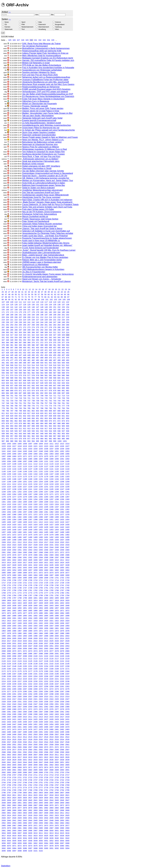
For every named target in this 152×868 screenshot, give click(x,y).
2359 (30, 707)
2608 (41, 755)
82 (52, 297)
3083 (9, 848)
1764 (46, 590)
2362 (46, 707)
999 (55, 441)
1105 (67, 461)
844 (7, 418)
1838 (25, 606)
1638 (67, 565)
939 (3, 434)
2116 (51, 659)
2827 (30, 798)
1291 (20, 499)
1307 (35, 502)
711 (55, 396)
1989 (67, 633)
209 (29, 317)
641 (29, 386)
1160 (14, 474)
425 (63, 350)
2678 (67, 767)
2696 (25, 772)
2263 (4, 689)
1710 (35, 580)
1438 (41, 527)
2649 (51, 762)
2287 (62, 691)
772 (42, 406)
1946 (46, 626)
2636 (51, 760)
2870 (51, 805)
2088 (41, 654)
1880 (41, 613)
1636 (57, 565)
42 (58, 292)
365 (12, 343)
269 (12, 327)
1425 (41, 525)
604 (7, 380)
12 (30, 289)
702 (16, 396)
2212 (9, 679)
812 (7, 413)
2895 (46, 810)
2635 (46, 760)
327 (18, 40)
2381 (9, 712)
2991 (4, 831)
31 (22, 292)
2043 (9, 646)
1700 (51, 578)
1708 (25, 580)
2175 (20, 671)
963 (37, 436)
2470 (67, 727)
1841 (41, 606)
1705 (9, 580)
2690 (62, 770)
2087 (35, 654)
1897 (62, 616)
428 (7, 353)
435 (37, 353)
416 (25, 350)
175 (20, 312)
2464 (35, 727)
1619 (35, 563)
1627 (9, 565)
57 (39, 294)
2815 (35, 795)
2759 (14, 785)
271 (20, 327)
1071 (25, 456)
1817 (51, 600)
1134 (14, 469)
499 (37, 363)
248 (59, 322)
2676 (57, 767)
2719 (9, 777)
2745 (9, 783)
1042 (9, 451)
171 (3, 312)
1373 (41, 514)
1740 (57, 585)
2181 (51, 671)
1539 (25, 547)
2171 (67, 669)
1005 (20, 444)
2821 (67, 795)
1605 (30, 560)
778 (68, 406)
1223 (4, 487)
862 (16, 421)
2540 (25, 742)
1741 (62, 585)
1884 (62, 613)
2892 (30, 810)
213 (46, 317)
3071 (14, 846)
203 (3, 317)
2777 (41, 788)
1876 (20, 613)
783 (20, 408)
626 (33, 383)
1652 (4, 570)
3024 (41, 836)
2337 (51, 702)
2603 (14, 755)
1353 (4, 512)
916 (42, 428)
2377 (57, 709)
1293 (30, 499)
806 (50, 411)
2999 (46, 831)
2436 (25, 722)
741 (46, 401)
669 (12, 391)
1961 (57, 628)
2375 (46, 709)
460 (7, 358)
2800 (25, 793)
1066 (67, 454)
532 (42, 368)
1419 (9, 525)
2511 (9, 737)
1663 (62, 570)
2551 (14, 745)
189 (12, 315)
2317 (14, 699)
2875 (9, 808)
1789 (41, 595)
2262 (67, 686)
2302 (4, 697)
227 (37, 320)
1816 (46, 600)
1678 (4, 575)
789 (46, 408)
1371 (30, 514)
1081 (9, 459)
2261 (62, 686)
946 (33, 434)
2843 (46, 800)
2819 (57, 795)
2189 (25, 674)
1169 (62, 474)
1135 (20, 469)
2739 (46, 780)
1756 (4, 590)
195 (37, 315)
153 (63, 307)
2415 (51, 717)
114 (33, 302)
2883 (51, 808)
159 (20, 310)
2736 (30, 780)
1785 (20, 595)
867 (37, 421)
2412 (35, 717)
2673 (41, 767)
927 (20, 431)
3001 (57, 831)
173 (12, 312)
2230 (35, 681)
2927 (9, 818)
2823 (9, 798)
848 (25, 418)
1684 (35, 575)
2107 (4, 659)
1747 (25, 588)
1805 (57, 598)
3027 (57, 836)
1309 (46, 502)
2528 (30, 740)
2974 (51, 826)
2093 (67, 654)
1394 (14, 520)
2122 (14, 661)
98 (35, 300)
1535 (4, 547)
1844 (57, 606)
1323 (51, 504)
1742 (67, 585)
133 (46, 305)
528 (25, 368)
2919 (35, 815)
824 (59, 413)
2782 (67, 788)
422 (50, 350)
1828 (41, 603)
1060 (35, 454)
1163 (30, 474)
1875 (14, 613)
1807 (67, 598)
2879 (30, 808)
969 (63, 436)
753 (29, 403)
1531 (51, 545)
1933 (46, 623)
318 (16, 335)
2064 (51, 649)
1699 (46, 578)
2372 (30, 709)
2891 (25, 810)
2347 (35, 704)
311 (55, 332)
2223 (67, 679)
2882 (46, 808)
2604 (20, 755)
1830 (51, 603)
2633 (35, 760)
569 (63, 373)
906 (68, 426)
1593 (35, 557)
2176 (25, 671)
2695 (20, 772)
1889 (20, 616)
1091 (62, 459)
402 (33, 348)
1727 (57, 583)
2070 (14, 651)
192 (25, 315)
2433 (9, 722)
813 (12, 413)
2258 (46, 686)
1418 (4, 525)
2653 (4, 765)
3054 (62, 841)
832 (25, 416)
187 (3, 315)
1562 (9, 552)
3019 (14, 836)
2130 (57, 661)
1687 (51, 575)
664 (59, 388)
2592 (25, 752)
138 (68, 305)
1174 (20, 477)
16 (43, 289)
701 (12, 396)
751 (20, 403)
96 (29, 300)
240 (25, 322)
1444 (4, 530)
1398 (35, 520)
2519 (51, 737)
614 (50, 380)
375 (55, 343)
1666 (9, 573)
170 (68, 310)
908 (7, 428)
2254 (25, 686)
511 (20, 365)
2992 (9, 831)
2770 (4, 788)
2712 (41, 775)
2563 (9, 747)
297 (63, 330)
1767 (62, 590)
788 (42, 408)
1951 (4, 628)
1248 (67, 489)
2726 (46, 777)
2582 (41, 750)
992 (25, 441)
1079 (67, 456)
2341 (4, 704)
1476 (35, 535)
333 (44, 40)
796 (7, 411)
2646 (35, 762)
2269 (35, 689)
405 (46, 348)
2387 (41, 712)
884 (42, 423)
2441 (51, 722)
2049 (41, 646)
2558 (51, 745)
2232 (46, 681)
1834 (4, 606)
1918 (35, 621)
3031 (9, 838)
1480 (57, 535)
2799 (20, 793)
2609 (46, 755)
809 (63, 411)
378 (68, 343)
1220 (57, 484)
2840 (30, 800)
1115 (51, 464)
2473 (14, 729)
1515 (35, 542)
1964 (4, 631)
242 (33, 322)
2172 (4, 671)
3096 (9, 851)
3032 (14, 838)
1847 (4, 608)
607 (20, 380)
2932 (35, 818)
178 (33, 312)
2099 (30, 656)
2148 (14, 666)
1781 (67, 593)
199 (55, 315)
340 (42, 337)
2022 (35, 641)
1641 (14, 568)
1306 (30, 502)
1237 (9, 489)
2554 (30, 745)
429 (12, 353)
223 (20, 320)
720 (25, 398)
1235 (67, 487)
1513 (25, 542)
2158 (67, 666)
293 (46, 330)
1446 (14, 530)
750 (16, 403)
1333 (35, 507)
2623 (51, 757)
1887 (9, 616)
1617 (25, 563)
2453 (46, 724)
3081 (67, 846)
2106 (67, 656)
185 (63, 312)
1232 (51, 487)
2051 (51, 646)
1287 (67, 497)
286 (16, 330)
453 (46, 355)
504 (59, 363)
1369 (20, 514)
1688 (57, 575)
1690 (67, 575)
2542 (35, 742)
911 (20, 428)
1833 (67, 603)
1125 (35, 466)
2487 (20, 732)
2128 (46, 661)
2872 (62, 805)
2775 (30, 788)
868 (42, 421)
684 (7, 393)
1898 (67, 616)
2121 (9, 661)
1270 (46, 494)
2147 (9, 666)
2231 (41, 681)
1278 (20, 497)
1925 (4, 623)
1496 (4, 540)
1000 (59, 441)
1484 (9, 537)
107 (3, 302)
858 (68, 418)
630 (50, 383)
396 (7, 348)
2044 (14, 646)
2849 (9, 803)
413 (12, 350)
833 (29, 416)
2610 (51, 755)
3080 (62, 846)
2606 (30, 755)
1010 (46, 444)
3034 (25, 838)
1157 (67, 471)
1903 (25, 618)
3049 (35, 841)
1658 (35, 570)
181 (46, 312)
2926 (4, 818)
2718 (4, 777)
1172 (9, 477)
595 (37, 378)
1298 (57, 499)
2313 (62, 697)
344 (59, 337)
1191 (41, 479)
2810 (9, 795)
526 (16, 368)
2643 (20, 762)
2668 (14, 767)
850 (33, 418)
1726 (51, 583)
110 (16, 302)
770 (33, 406)
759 (55, 403)
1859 (67, 608)
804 (42, 411)
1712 (46, 580)
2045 (20, 646)
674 (33, 391)
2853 (30, 803)
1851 (25, 608)
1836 (14, 606)
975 (20, 439)
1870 (57, 611)
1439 (46, 527)
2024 (46, 641)
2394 (9, 714)
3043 (4, 841)
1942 (25, 626)
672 (25, 391)
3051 (46, 841)
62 (55, 294)
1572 (62, 552)
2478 (41, 729)
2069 (9, 651)
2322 (41, 699)
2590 (14, 752)
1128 (51, 466)
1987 (57, 633)
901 (46, 426)
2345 (25, 704)
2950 (62, 820)
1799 (25, 598)
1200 (20, 482)
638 (16, 386)
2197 (67, 674)
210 (33, 317)
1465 (46, 532)
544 (25, 370)
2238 (9, 684)
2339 (62, 702)
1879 (35, 613)
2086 (30, 654)
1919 (41, 621)
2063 (46, 649)
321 (29, 335)
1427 (51, 525)
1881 (46, 613)
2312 (57, 697)
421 (46, 350)
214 (50, 317)
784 (25, 408)
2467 (51, 727)
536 (59, 368)
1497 (9, 540)
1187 (20, 479)
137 (63, 305)
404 (42, 348)
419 (37, 350)
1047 (35, 451)
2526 (20, 740)
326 (14, 40)
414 (16, 350)
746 (68, 401)
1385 (35, 517)
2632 (30, 760)
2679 (4, 770)
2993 (14, 831)
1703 (67, 578)
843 (3, 418)
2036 (41, 643)
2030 (9, 643)
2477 (35, 729)
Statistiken (6, 866)
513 (29, 365)
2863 (14, 805)
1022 (41, 446)
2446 (9, 724)
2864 (20, 805)
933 (46, 431)
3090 (46, 848)
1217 (41, 484)
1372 (35, 514)
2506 (51, 734)
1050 (51, 451)
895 (20, 426)
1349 (51, 509)
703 (20, 396)
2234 (57, 681)
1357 (25, 512)
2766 (51, 785)
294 (50, 330)
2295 (35, 694)
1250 (9, 492)
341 (46, 337)
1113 (41, 464)
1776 (41, 593)
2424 (30, 719)
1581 (41, 555)
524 (7, 368)
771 (37, 406)
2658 (30, 765)
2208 (57, 676)
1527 (30, 545)
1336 (51, 507)
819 (37, 413)
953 (63, 434)
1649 (57, 568)
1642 (20, 568)
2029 (4, 643)
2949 (57, 820)
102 (51, 300)
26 (6, 292)
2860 (67, 803)
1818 (57, 600)
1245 (51, 489)
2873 (67, 805)
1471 (9, 535)
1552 (25, 550)
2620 (35, 757)
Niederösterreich (27, 27)
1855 (46, 608)
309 (46, 332)
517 (46, 365)
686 (16, 393)
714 (68, 396)
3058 (14, 843)
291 (37, 330)
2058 (20, 649)
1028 (4, 449)
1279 (25, 497)
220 (7, 320)
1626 (4, 565)
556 (7, 373)
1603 (20, 560)
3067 (62, 843)
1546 (62, 547)
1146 (9, 471)
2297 (46, 694)
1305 (25, 502)
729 (63, 398)
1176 (30, 477)
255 (20, 325)
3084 (14, 848)
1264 (14, 494)
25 (3, 292)
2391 (62, 712)
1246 (57, 489)
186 (68, 312)
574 (16, 375)
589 (12, 378)
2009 (35, 638)
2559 (57, 745)
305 (29, 332)
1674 (51, 573)
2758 (9, 785)
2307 (30, 697)
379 (3, 345)
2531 (46, 740)
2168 (51, 669)
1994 (25, 636)
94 (22, 300)
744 (59, 401)
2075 (41, 651)
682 (68, 391)
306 (33, 332)
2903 (20, 813)
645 (46, 386)
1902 (20, 618)
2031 (14, 643)
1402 (57, 520)
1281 (35, 497)
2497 (4, 734)
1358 (30, 512)
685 (12, 393)
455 (55, 355)
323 (37, 335)
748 (7, 403)
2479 (46, 729)
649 (63, 386)
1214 (25, 484)
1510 (9, 542)
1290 (14, 499)
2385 (30, 712)
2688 (51, 770)
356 (42, 340)
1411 (35, 522)
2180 (46, 671)
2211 (4, 679)
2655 (14, 765)
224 (25, 320)
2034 (30, 643)
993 (29, 441)
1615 (14, 563)
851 (37, 418)
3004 (4, 833)
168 (59, 310)
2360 (35, 707)
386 (33, 345)
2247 (57, 684)
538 (68, 368)
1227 (25, 487)
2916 (20, 815)
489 (63, 360)
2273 (57, 689)
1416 (62, 522)
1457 (4, 532)
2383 (20, 712)
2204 (35, 676)
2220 (51, 679)
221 (12, 320)
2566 (25, 747)
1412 (41, 522)
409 (63, 348)
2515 (30, 737)
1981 (25, 633)
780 (7, 408)
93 (19, 300)
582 (50, 375)
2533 (57, 740)
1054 (4, 454)
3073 (25, 846)
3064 (46, 843)
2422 (20, 719)
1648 (51, 568)
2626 (67, 757)
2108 (9, 659)
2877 (20, 808)
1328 (9, 507)
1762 (35, 590)
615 (55, 380)
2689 (57, 770)
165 (46, 310)
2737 (35, 780)
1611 (62, 560)
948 (42, 434)
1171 (4, 477)
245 (46, 322)
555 (3, 373)
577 (29, 375)
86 (65, 297)
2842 (41, 800)
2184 (67, 671)
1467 (57, 532)
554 (68, 370)
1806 (62, 598)
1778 (51, 593)
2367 (4, 709)
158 (16, 310)
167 (55, 310)
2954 (14, 823)
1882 (51, 613)
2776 (35, 788)
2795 (67, 790)
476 (7, 360)
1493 (57, 537)
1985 (46, 633)
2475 (25, 729)
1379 (4, 517)
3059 (20, 843)
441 (63, 353)
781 (12, 408)
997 (46, 441)
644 (42, 386)
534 (50, 368)
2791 (46, 790)
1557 (51, 550)
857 (63, 418)
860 (7, 421)
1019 (25, 446)
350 (16, 340)
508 (7, 365)
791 (55, 408)
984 (59, 439)
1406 (9, 522)
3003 (67, 831)
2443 (62, 722)
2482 (62, 729)
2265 (14, 689)
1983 (35, 633)
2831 (51, 798)
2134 (9, 664)
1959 (46, 628)
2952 (4, 823)
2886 (67, 808)
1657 (30, 570)
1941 (20, 626)
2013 (57, 638)
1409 (25, 522)
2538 (14, 742)
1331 (25, 507)
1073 (35, 456)
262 (50, 325)
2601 (4, 755)
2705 (4, 775)
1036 (46, 449)
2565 (20, 747)
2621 (41, 757)
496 (25, 363)
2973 (46, 826)
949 (46, 434)
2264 (9, 689)
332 (40, 40)
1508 (67, 540)
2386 (35, 712)
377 (63, 343)
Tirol (23, 29)
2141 (46, 664)
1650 (62, 568)
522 (68, 365)
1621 (46, 563)
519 (55, 365)
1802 (41, 598)
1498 (14, 540)
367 (20, 343)
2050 (46, 646)
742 (50, 401)
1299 (62, 499)
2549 (4, 745)
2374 (41, 709)
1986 (51, 633)
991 (20, 441)
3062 (35, 843)
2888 (9, 810)
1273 (62, 494)
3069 (4, 846)
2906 (35, 813)
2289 (4, 694)
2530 (41, 740)
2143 (57, 664)
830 (16, 416)
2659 (35, 765)
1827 (35, 603)
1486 (20, 537)
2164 (30, 669)
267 (3, 327)
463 (20, 358)
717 (12, 398)
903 (55, 426)
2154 (46, 666)
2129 (51, 661)
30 (19, 292)
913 (29, 428)
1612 (67, 560)
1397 (30, 520)
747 (3, 403)
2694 (14, 772)
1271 (51, 494)
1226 (20, 487)
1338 (62, 507)
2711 (35, 775)
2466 (46, 727)
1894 (46, 616)
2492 (46, 732)
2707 (14, 775)
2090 (51, 654)
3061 (30, 843)
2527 (25, 740)
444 (7, 355)
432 (25, 353)
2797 (9, 793)
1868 (46, 611)
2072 (25, 651)
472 (59, 358)
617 (63, 380)
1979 (14, 633)
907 (3, 428)
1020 (30, 446)
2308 (35, 697)
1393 (9, 520)
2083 (14, 654)
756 (42, 403)
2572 (57, 747)
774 (50, 406)
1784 (14, 595)
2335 (41, 702)
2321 (35, 699)
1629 (20, 565)
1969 (30, 631)
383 (20, 345)
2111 (25, 659)
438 (50, 353)
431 (20, 353)
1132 (4, 469)
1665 (4, 573)
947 (37, 434)
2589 (9, 752)
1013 (62, 444)
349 (12, 340)
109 (12, 302)
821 (46, 413)
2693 (9, 772)
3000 (51, 831)
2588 (4, 752)
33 (29, 292)
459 (3, 358)
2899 (67, 810)
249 (63, 322)
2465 (41, 727)
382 (16, 345)
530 (33, 368)
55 (32, 294)
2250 (4, 686)
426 (68, 350)
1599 (67, 557)
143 (20, 307)
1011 (51, 444)
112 (25, 302)
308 (42, 332)
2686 (41, 770)
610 (33, 380)
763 (3, 406)
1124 (30, 466)
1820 (67, 600)
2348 (41, 704)
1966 (14, 631)
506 (68, 363)
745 (63, 401)
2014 (62, 638)
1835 (9, 606)
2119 (67, 659)
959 (20, 436)
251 (3, 325)
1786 (25, 595)
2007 (25, 638)
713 (63, 396)
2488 (25, 732)
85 (62, 297)
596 (42, 378)
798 (16, 411)
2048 (35, 646)
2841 (35, 800)
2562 (4, 747)
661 (46, 388)
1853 (35, 608)
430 (16, 353)
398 (16, 348)
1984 (41, 633)
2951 (67, 820)
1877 (25, 613)
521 (63, 365)
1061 (41, 454)
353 (29, 340)
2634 (41, 760)
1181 (57, 477)
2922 (51, 815)
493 (12, 363)
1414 (51, 522)
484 (42, 360)
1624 (62, 563)
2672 (35, 767)
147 (37, 307)
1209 (67, 482)
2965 (4, 826)
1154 (51, 471)
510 (16, 365)
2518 (46, 737)
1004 (14, 444)
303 (20, 332)
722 (33, 398)
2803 (41, 793)
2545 (51, 742)
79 (42, 297)
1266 (25, 494)
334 (48, 40)
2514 (25, 737)
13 (33, 289)
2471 (4, 729)
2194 (51, 674)
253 (12, 325)
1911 (67, 618)
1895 (51, 616)
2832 (57, 798)
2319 (25, 699)
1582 (46, 555)
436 (42, 353)
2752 (46, 783)
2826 (25, 798)
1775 (35, 593)
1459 (14, 532)
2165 (35, 669)
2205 (41, 676)
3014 (57, 833)
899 (37, 426)
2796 (4, 793)
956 (7, 436)
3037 (41, 838)
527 (20, 368)
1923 (62, 621)
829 (12, 416)
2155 (51, 666)
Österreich (42, 24)
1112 (35, 464)
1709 (30, 580)
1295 (41, 499)
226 (33, 320)
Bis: (53, 15)
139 (3, 307)
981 (46, 439)
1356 (20, 512)
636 (7, 386)
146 (33, 307)
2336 (46, 702)
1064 (57, 454)
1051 (57, 451)
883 (37, 423)
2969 (25, 826)
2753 (51, 783)
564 (42, 373)
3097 (14, 851)
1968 (25, 631)
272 (25, 327)
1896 (57, 616)
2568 (35, 747)
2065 (57, 649)
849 (29, 418)
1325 (62, 504)
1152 (41, 471)
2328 (4, 702)
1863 (20, 611)
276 (42, 327)
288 (25, 330)
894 (16, 426)
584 (59, 375)
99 (39, 300)
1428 (57, 525)
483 (37, 360)
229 (46, 320)
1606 (35, 560)
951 (55, 434)
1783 (9, 595)
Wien (57, 29)
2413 (41, 717)
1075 (46, 456)
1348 (46, 509)
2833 (62, 798)
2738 (41, 780)
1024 (51, 446)
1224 (9, 487)
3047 (25, 841)
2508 (62, 734)
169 (63, 310)
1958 (41, 628)
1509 (4, 542)
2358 (25, 707)
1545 (57, 547)
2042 (4, 646)
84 (58, 297)
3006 (14, 833)
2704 (67, 772)
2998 (41, 831)
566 (50, 373)
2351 (57, 704)
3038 (46, 838)
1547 (67, 547)
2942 (20, 820)
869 (46, 421)
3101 (35, 851)
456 (59, 355)
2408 (14, 717)
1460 (20, 532)
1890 (25, 616)
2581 (35, 750)
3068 (67, 843)
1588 (9, 557)
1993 (20, 636)
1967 (20, 631)
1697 (35, 578)
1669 (25, 573)
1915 (20, 621)
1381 (14, 517)
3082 (4, 848)
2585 (57, 750)
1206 (51, 482)
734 (16, 401)
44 (65, 292)
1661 (51, 570)
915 (37, 428)
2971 (35, 826)
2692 (4, 772)
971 (3, 439)
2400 (41, 714)
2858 (57, 803)
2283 (41, 691)
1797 (14, 598)
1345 (30, 509)
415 (20, 350)
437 (46, 353)
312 (59, 332)
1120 (9, 466)
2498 (9, 734)
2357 (20, 707)
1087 (41, 459)
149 (46, 307)
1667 (14, 573)
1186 (14, 479)
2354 (4, 707)
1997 (41, 636)
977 (29, 439)
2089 (46, 654)
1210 (4, 484)
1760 (25, 590)
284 (7, 330)
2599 (62, 752)
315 (3, 335)
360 (59, 340)
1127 (46, 466)
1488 (30, 537)
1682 (25, 575)
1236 (4, 489)
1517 (46, 542)
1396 (25, 520)
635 (3, 386)
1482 (67, 535)
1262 (4, 494)
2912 (67, 813)
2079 (62, 651)
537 (63, 368)
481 (29, 360)
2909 (51, 813)
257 (29, 325)
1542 (41, 547)
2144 (62, 664)
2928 (14, 818)
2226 (14, 681)
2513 (20, 737)
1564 (20, 552)
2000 (57, 636)
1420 (14, 525)
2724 (35, 777)
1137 (30, 469)
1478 (46, 535)
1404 (67, 520)
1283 (46, 497)
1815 (41, 600)
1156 (62, 471)
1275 (4, 497)
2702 (57, 772)
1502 (35, 540)
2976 (62, 826)
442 (68, 353)
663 (55, 388)
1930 (30, 623)
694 (50, 393)
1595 (46, 557)
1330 (20, 507)
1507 (62, 540)
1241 (30, 489)
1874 (9, 613)
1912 (4, 621)
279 (55, 327)
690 (33, 393)
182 (50, 312)
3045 (14, 841)
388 (42, 345)
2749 (30, 783)
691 (37, 393)
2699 (41, 772)
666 (68, 388)
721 (29, 398)
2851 (20, 803)
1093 (4, 461)
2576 (9, 750)
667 (3, 391)
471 (55, 358)
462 (16, 358)
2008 (30, 638)
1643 (25, 568)
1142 (57, 469)
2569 (41, 747)
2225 (9, 681)
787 (37, 408)
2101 (41, 656)
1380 (9, 517)
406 (50, 348)
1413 (46, 522)
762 (68, 403)
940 (7, 434)
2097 (20, 656)
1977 (4, 633)
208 (25, 317)
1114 (46, 464)
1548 (4, 550)
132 (42, 305)
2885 (62, 808)
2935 (51, 818)
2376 (51, 709)
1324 (57, 504)
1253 (25, 492)
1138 (35, 469)
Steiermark (9, 29)
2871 (57, 805)
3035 (30, 838)
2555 (35, 745)
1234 (62, 487)
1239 (20, 489)
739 (37, 401)
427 (3, 353)
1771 (14, 593)
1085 (30, 459)
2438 (35, 722)
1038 (57, 449)
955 (3, 436)
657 (29, 388)
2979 (9, 828)
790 (50, 408)
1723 (35, 583)
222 (16, 320)
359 (55, 340)
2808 (67, 793)
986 (68, 439)
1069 (14, 456)
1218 (46, 484)
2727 (51, 777)
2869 (46, 805)
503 (55, 363)
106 (68, 300)
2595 (41, 752)
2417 (62, 717)
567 (55, 373)
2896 (51, 810)
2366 (67, 707)
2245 (46, 684)
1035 (41, 449)
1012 (57, 444)
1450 (35, 530)
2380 (4, 712)
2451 (35, 724)
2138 (30, 664)
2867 (35, 805)
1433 (14, 527)
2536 (4, 742)
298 (68, 330)
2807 (62, 793)
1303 (14, 502)
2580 (30, 750)
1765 (51, 590)
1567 (35, 552)
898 (33, 426)
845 (12, 418)
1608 (46, 560)
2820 (62, 795)
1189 (30, 479)
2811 (14, 795)
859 (3, 421)
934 (50, 431)
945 (29, 434)
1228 (30, 487)
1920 (46, 621)
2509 (67, 734)
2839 (25, 800)
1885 (67, 613)
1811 (20, 600)
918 (50, 428)
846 (16, 418)
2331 (20, 702)
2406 (4, 717)
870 (50, 421)
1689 (62, 575)
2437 (30, 722)
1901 (14, 618)
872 (59, 421)
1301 (4, 502)
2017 (9, 641)
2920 (41, 815)
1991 (9, 636)
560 (25, 373)
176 (25, 312)
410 (68, 348)
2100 (35, 656)
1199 (14, 482)
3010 (35, 833)
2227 (20, 681)
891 (3, 426)
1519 (57, 542)
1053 (67, 451)
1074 (41, 456)
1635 (51, 565)
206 (16, 317)
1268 (35, 494)
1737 (41, 585)
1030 (14, 449)
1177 (35, 477)
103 (55, 300)
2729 (62, 777)
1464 (41, 532)
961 (29, 436)
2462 (25, 727)
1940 (14, 626)
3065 (51, 843)
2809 (4, 795)
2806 (57, 793)
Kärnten (8, 27)
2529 (35, 740)
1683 (30, 575)
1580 (35, 555)
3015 (62, 833)
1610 (57, 560)
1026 (62, 446)
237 (12, 322)
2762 (30, 785)
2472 (9, 729)
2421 (14, 719)
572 (7, 375)
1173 (14, 477)
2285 (51, 691)
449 (29, 355)
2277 (9, 691)
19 (53, 289)
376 (59, 343)
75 (29, 297)
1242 (35, 489)
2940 (9, 820)
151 (55, 307)
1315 (9, 504)
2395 (14, 714)
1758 (14, 590)
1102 (51, 461)
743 (55, 401)
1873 (4, 613)
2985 (41, 828)
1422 (25, 525)
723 (37, 398)
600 (59, 378)
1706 (14, 580)
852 (42, 418)
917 (46, 428)
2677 (62, 767)
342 (50, 337)
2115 (46, 659)
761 (63, 403)
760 (59, 403)
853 (46, 418)
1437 (35, 527)
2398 (30, 714)
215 (55, 317)
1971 (41, 631)
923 (3, 431)
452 (42, 355)
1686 (46, 575)
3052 (51, 841)
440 (59, 353)
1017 (14, 446)
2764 (41, 785)
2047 (30, 646)
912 (25, 428)
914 (33, 428)
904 (59, 426)
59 (45, 294)
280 (59, 327)
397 (12, 348)
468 (42, 358)
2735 (25, 780)
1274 (67, 494)
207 (20, 317)
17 (46, 289)
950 (50, 434)
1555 (41, 550)
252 (7, 325)
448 (25, 355)
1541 (35, 547)
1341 (9, 509)
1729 (67, 583)
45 (68, 292)
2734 (20, 780)
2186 (9, 674)
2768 (62, 785)
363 (3, 343)
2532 (51, 740)
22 (62, 289)
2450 (30, 724)
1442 (62, 527)
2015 (67, 638)
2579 (25, 750)
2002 (67, 636)
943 (20, 434)
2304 (14, 697)
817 (29, 413)
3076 (41, 846)
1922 (57, 621)
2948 (51, 820)
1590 (20, 557)
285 (12, 330)
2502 (30, 734)
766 (16, 406)
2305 (20, 697)
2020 (25, 641)
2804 (46, 793)
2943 (25, 820)
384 (25, 345)
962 (33, 436)
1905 (35, 618)
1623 (57, 563)
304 (25, 332)
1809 (9, 600)
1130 (62, 466)
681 (63, 391)
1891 (30, 616)
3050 (41, 841)
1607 (41, 560)
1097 (25, 461)
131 (37, 305)
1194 (57, 479)
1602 (14, 560)
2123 (20, 661)
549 (46, 370)
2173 (9, 671)
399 (20, 348)
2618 (25, 757)
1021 (35, 446)
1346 (35, 509)
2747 (20, 783)
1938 (4, 626)
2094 (4, 656)
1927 (14, 623)
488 (59, 360)
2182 (57, 671)
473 (63, 358)
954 (68, 434)
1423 (30, 525)
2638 (62, 760)
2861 (4, 805)
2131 (62, 661)
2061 (35, 649)
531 (37, 368)
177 (29, 312)
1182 (62, 477)
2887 (4, 810)
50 (16, 294)
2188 (20, 674)
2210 (67, 676)
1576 (14, 555)
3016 (67, 833)
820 (42, 413)
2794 (62, 790)
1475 (30, 535)
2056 (9, 649)
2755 (62, 783)
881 (29, 423)
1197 (4, 482)
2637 (57, 760)
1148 (20, 471)
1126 (41, 466)
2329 (9, 702)
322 (33, 335)
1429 (62, 525)
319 (20, 335)
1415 (57, 522)
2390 (57, 712)
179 (37, 312)
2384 (25, 712)
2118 (62, 659)
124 (7, 305)
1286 (62, 497)
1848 (9, 608)
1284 (51, 497)
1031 (20, 449)
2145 (67, 664)
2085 (25, 654)
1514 (30, 542)
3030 (4, 838)
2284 (46, 691)
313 (63, 332)
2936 (57, 818)
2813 (25, 795)
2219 (46, 679)
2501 (25, 734)
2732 (9, 780)
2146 (4, 666)
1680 (14, 575)
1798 (20, 598)
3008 (25, 833)
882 (33, 423)
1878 (30, 613)
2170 (62, 669)
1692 (9, 578)
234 (68, 320)
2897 (57, 810)
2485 (9, 732)
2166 (41, 669)
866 (33, 421)
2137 (25, 664)
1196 (67, 479)
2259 (51, 686)
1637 (62, 565)
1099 (35, 461)
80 (45, 297)
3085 (20, 848)
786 (33, 408)
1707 (20, 580)
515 (37, 365)
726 (50, 398)
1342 (14, 509)
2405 (67, 714)
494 (16, 363)
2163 (25, 669)
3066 (57, 843)
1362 (51, 512)
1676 (62, 573)
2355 (9, 707)
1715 (62, 580)
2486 (14, 732)
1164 (35, 474)
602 (68, 378)
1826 (30, 603)
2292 (20, 694)
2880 (35, 808)
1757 (9, 590)
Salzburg (58, 27)
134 (50, 305)
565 (46, 373)
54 (29, 294)
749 (12, 403)
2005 (14, 638)
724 (42, 398)
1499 (20, 540)
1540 (30, 547)
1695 (25, 578)
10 (23, 289)
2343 (14, 704)
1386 (41, 517)
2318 (20, 699)
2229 (30, 681)
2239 (14, 684)
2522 (67, 737)
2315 (4, 699)
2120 (4, 661)
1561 (4, 552)
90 (9, 300)
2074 (35, 651)
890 (68, 423)
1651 (67, 568)
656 (25, 388)
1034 (35, 449)
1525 (20, 545)
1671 (35, 573)
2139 (35, 664)
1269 (41, 494)
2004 (9, 638)
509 (12, 365)
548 (42, 370)
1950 (67, 626)
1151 (35, 471)
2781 (62, 788)
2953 (9, 823)
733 (12, 401)
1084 (25, 459)
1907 (46, 618)
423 (55, 350)
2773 (20, 788)
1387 (46, 517)
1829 (46, 603)
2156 (57, 666)
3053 (57, 841)
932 (42, 431)
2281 (30, 691)
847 (20, 418)
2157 (62, 666)
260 (42, 325)
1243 (41, 489)
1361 (46, 512)
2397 (25, 714)
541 (12, 370)
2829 (41, 798)
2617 (20, 757)
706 (33, 396)
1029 (9, 449)
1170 (67, 474)
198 (50, 315)
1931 (35, 623)
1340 (4, 509)
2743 (67, 780)
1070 (20, 456)
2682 (20, 770)
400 (25, 348)
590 (16, 378)
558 (16, 373)
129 (29, 305)
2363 (51, 707)
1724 (41, 583)
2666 (4, 767)
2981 (20, 828)
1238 (14, 489)
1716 (67, 580)
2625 (62, 757)
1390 (62, 517)
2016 (4, 641)
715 (3, 398)
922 (68, 428)
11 (26, 289)
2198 (4, 676)
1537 (14, 547)
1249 (4, 492)
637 (12, 386)
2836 (9, 800)
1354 (9, 512)
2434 (14, 722)
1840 (35, 606)
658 (33, 388)
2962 (57, 823)
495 (20, 363)
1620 (41, 563)
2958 (35, 823)
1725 (46, 583)
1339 (67, 507)
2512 (14, 737)
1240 (25, 489)
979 (37, 439)
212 (42, 317)
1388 (51, 517)
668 (7, 391)
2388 (46, 712)
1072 (30, 456)
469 (46, 358)
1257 (46, 492)
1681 (20, 575)
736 (25, 401)
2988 (57, 828)
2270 (41, 689)
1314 (4, 504)
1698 (41, 578)
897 (29, 426)
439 (55, 353)
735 (20, 401)
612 (42, 380)
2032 (20, 643)
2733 (14, 780)
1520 (62, 542)
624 (25, 383)
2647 (41, 762)
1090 (57, 459)
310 (50, 332)
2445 (4, 724)
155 (3, 310)
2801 (30, 793)
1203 (35, 482)
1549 (9, 550)
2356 (14, 707)
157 (12, 310)
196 (42, 315)
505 (63, 363)
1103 (57, 461)
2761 (25, 785)
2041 (67, 643)
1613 (4, 563)
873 (63, 421)
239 (20, 322)
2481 (57, 729)
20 (56, 289)
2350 (51, 704)
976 (25, 439)
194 (33, 315)
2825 (20, 798)
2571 (51, 747)
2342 (9, 704)
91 (12, 300)
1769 (4, 593)
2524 (9, 740)
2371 (25, 709)
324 (42, 335)
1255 (35, 492)
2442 (57, 722)
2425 (35, 719)
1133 (9, 469)
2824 (14, 798)
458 (68, 355)
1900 (9, 618)
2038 (51, 643)
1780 (62, 593)
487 (55, 360)
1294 (35, 499)
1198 (9, 482)
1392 (4, 520)
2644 (25, 762)
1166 (46, 474)
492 (7, 363)
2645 (30, 762)
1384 (30, 517)
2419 (4, 719)
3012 (46, 833)
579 (37, 375)
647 (55, 386)
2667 (9, 767)
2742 (62, 780)
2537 (9, 742)
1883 (57, 613)
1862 (14, 611)
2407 (9, 717)
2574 (67, 747)
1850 (20, 608)
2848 (4, 803)
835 (37, 416)
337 (29, 337)
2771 (9, 788)
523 (3, 368)
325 (10, 40)
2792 (51, 790)
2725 (41, 777)
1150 (30, 471)
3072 (20, 846)
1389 (57, 517)
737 (29, 401)
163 (37, 310)
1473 (20, 535)
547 (37, 370)
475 (3, 360)
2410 (25, 717)
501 (46, 363)
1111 (30, 464)
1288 (4, 499)
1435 (25, 527)
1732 (14, 585)
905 (63, 426)
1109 (20, 464)
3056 (4, 843)
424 (59, 350)
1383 (25, 517)
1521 (67, 542)
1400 (46, 520)
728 (59, 398)
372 (42, 343)
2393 (4, 714)
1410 (30, 522)
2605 (25, 755)
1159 (9, 474)
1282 (41, 497)
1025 (57, 446)
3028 (62, 836)
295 (55, 330)
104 (60, 300)
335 (53, 40)
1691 (4, 578)
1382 (20, 517)
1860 (4, 611)
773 (46, 406)
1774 (30, 593)
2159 (4, 669)
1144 (67, 469)
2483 (67, 729)
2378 (62, 709)
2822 (4, 798)
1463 (35, 532)
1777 (46, 593)
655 (20, 388)
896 (25, 426)
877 (12, 423)
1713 (51, 580)
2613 (67, 755)
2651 (62, 762)
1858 (62, 608)
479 (20, 360)
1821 (4, 603)
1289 (9, 499)
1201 (25, 482)
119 (55, 302)
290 (33, 330)
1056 (14, 454)
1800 (30, 598)
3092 (57, 848)
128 (25, 305)
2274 (62, 689)
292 (42, 330)
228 (42, 320)
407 (55, 348)
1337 (57, 507)
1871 (62, 611)
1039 (62, 449)
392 (59, 345)
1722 (30, 583)
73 (22, 297)
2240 (20, 684)
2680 (9, 770)
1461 (25, 532)
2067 (67, 649)
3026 (51, 836)
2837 (14, 800)
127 (20, 305)
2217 (35, 679)
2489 (30, 732)
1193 (51, 479)
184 (59, 312)
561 (29, 373)
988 (7, 441)
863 (20, 421)
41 (55, 292)
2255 (30, 686)
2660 (41, 765)
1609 (51, 560)
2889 (14, 810)
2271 (46, 689)
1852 (30, 608)
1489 (35, 537)
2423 (25, 719)
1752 (51, 588)
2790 (41, 790)
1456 (67, 530)
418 (33, 350)
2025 (51, 641)
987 (3, 441)
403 (37, 348)
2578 (20, 750)
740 (42, 401)
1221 (62, 484)
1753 (57, 588)
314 (68, 332)
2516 (35, 737)
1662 (57, 570)
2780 (57, 788)
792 (59, 408)
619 (3, 383)
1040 (67, 449)
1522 (4, 545)
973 (12, 439)
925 (12, 431)
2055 (4, 649)
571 (3, 375)
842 (68, 416)
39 (49, 292)
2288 (67, 691)
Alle (10, 12)
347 (3, 340)
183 (55, 312)
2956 (25, 823)
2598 (57, 752)
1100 (41, 461)
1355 (14, 512)
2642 (14, 762)
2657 (25, 765)
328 (23, 40)
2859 (62, 803)
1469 (67, 532)
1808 (4, 600)
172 (7, 312)
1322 (46, 504)
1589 (14, 557)
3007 (20, 833)
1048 (41, 451)
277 (46, 327)
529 (29, 368)
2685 (35, 770)
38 (45, 292)
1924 (67, 621)
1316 (14, 504)
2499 (14, 734)
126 (16, 305)
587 (3, 378)
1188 (25, 479)
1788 (35, 595)
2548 (67, 742)
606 (16, 380)
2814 (30, 795)
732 (7, 401)
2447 (14, 724)
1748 (30, 588)
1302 (9, 502)
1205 (46, 482)
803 (37, 411)
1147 (14, 471)
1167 (51, 474)
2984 (35, 828)
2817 (46, 795)
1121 (14, 466)
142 (16, 307)
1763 (41, 590)
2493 (51, 732)
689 (29, 393)
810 (68, 411)
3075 (35, 846)
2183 (62, 671)
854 (50, 418)
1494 (62, 537)
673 (29, 391)
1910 (62, 618)
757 (46, 403)
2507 (57, 734)
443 (3, 355)
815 (20, 413)
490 (68, 360)
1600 (4, 560)
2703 (62, 772)
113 (29, 302)
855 (55, 418)
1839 (30, 606)
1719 (14, 583)
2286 (57, 691)
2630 (20, 760)
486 (50, 360)
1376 (57, 514)
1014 (67, 444)
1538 (20, 547)
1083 (20, 459)
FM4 (23, 24)
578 (33, 375)
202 (68, 315)
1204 (41, 482)
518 (50, 365)
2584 (51, 750)
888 (59, 423)
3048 (30, 841)
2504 (41, 734)
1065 (62, 454)
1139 (41, 469)
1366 (4, 514)
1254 (30, 492)
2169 (57, 669)
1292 (25, 499)
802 (33, 411)
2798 (14, 793)
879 (20, 423)
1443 (67, 527)
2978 (4, 828)
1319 (30, 504)
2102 (46, 656)
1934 (51, 623)
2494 (57, 732)
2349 (46, 704)
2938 (67, 818)
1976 (67, 631)
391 (55, 345)
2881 (41, 808)
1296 (46, 499)
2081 (4, 654)
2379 (67, 709)
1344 (25, 509)
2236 (67, 681)
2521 (62, 737)
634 (68, 383)
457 (63, 355)
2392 (67, 712)
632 (59, 383)
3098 (20, 851)
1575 (9, 555)
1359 (35, 512)
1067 (4, 456)
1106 (4, 464)
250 (68, 322)
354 (33, 340)
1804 (51, 598)
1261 (67, 492)
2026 (57, 641)
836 (42, 416)
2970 (30, 826)
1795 (4, 598)
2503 (35, 734)
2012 (51, 638)
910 (16, 428)
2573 (62, 747)
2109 (14, 659)
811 (3, 413)
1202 (30, 482)
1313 (67, 502)
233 (63, 320)
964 (42, 436)
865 (29, 421)
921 (63, 428)
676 (42, 391)
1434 (20, 527)
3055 (67, 841)
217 (63, 317)
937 (63, 431)
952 (59, 434)
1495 (67, 537)
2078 (57, 651)
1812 (25, 600)
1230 (41, 487)
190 (16, 315)
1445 (9, 530)
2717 (67, 775)
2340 (67, 702)
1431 (4, 527)
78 (39, 297)
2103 (51, 656)
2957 (30, 823)
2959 (41, 823)
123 (3, 305)
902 (50, 426)
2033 (25, 643)
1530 (46, 545)
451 (37, 355)
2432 (4, 722)
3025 (46, 836)
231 (55, 320)
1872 (67, 611)
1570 (51, 552)
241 (29, 322)
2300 (62, 694)
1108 (14, 464)
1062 (46, 454)
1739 (51, 585)
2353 (67, 704)
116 (42, 302)
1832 (62, 603)
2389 (51, 712)
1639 (4, 568)
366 (16, 343)
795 (3, 411)
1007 (30, 444)
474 (68, 358)
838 (50, 416)
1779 (57, 593)
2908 (46, 813)
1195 (62, 479)
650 (68, 386)
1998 (46, 636)
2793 (57, 790)
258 (33, 325)
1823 (14, 603)
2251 (9, 686)
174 (16, 312)
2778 (46, 788)
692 (42, 393)
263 (55, 325)
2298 (51, 694)
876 (7, 423)
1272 (57, 494)
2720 (14, 777)
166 (50, 310)
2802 (35, 793)
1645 (35, 568)
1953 (14, 628)
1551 (20, 550)
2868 (41, 805)
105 (64, 300)
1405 (4, 522)
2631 (25, 760)
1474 (25, 535)
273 (29, 327)
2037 (46, 643)
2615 (9, 757)
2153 (41, 666)
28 (12, 292)
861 (12, 421)
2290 (9, 694)
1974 (57, 631)
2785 (14, 790)
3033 (20, 838)
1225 (14, 487)
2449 (25, 724)
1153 (46, 471)
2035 (35, 643)
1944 (35, 626)
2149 (20, 666)
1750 (41, 588)
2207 (51, 676)
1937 (67, 623)
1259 (57, 492)
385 (29, 345)
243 (37, 322)
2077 (51, 651)
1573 (67, 552)
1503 (41, 540)
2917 (25, 815)
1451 (41, 530)
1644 (30, 568)
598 (50, 378)
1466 (51, 532)
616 (59, 380)
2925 (67, 815)
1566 (30, 552)
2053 (62, 646)
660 (42, 388)
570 (68, 373)
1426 (46, 525)
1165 (41, 474)
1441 (57, 527)
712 (59, 396)
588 (7, 378)
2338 (57, 702)
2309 (41, 697)
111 (20, 302)
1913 (9, 621)
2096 (14, 656)
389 (46, 345)
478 (16, 360)
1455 (62, 530)
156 (7, 310)
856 (59, 418)
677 (46, 391)
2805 (51, 793)
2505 (46, 734)
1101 (46, 461)
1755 (67, 588)
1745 (14, 588)
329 (27, 40)
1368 (14, 514)
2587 (67, 750)
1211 (9, 484)
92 (16, 300)
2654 (9, 765)
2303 (9, 697)
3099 (25, 851)
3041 (62, 838)
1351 (62, 509)
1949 (62, 626)
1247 (62, 489)
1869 (51, 611)
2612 (62, 755)
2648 (46, 762)
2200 (14, 676)
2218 (41, 679)
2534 (62, 740)
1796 (9, 598)
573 (12, 375)
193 (29, 315)
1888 (14, 616)
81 (49, 297)
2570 (46, 747)
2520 (57, 737)
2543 (41, 742)
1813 (30, 600)
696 (59, 393)
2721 (20, 777)
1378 (67, 514)
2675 (51, 767)
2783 (4, 790)
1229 (35, 487)
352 (25, 340)
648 (59, 386)
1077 (57, 456)
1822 (9, 603)
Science (58, 22)
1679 (9, 575)
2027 (62, 641)
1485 (14, 537)
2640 (4, 762)
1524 (14, 545)
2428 (51, 719)
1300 (67, 499)
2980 (14, 828)
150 (50, 307)
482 (33, 360)
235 (3, 322)
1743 (4, 588)
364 (7, 343)
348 (7, 340)
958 (16, 436)
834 (33, 416)
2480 (51, 729)
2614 (4, 757)
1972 (46, 631)
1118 (67, 464)
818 (33, 413)
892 (7, 426)
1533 (62, 545)
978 (33, 439)
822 (50, 413)
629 (46, 383)
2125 (30, 661)
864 (25, 421)
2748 (25, 783)
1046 (30, 451)
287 (20, 330)
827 (3, 416)
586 (68, 375)
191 (20, 315)
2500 (20, 734)
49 (12, 294)
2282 (35, 691)
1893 (41, 616)
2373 (35, 709)
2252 (14, 686)
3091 (51, 848)
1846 (67, 606)
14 (36, 289)
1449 (30, 530)
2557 (46, 745)
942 (16, 434)
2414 (46, 717)
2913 (4, 815)
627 (37, 383)
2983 (30, 828)
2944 (30, 820)
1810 (14, 600)
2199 (9, 676)
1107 (9, 464)
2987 (51, 828)
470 (50, 358)
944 (25, 434)
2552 (20, 745)
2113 (35, 659)
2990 (67, 828)
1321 (41, 504)
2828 (35, 798)
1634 (46, 565)
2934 (46, 818)
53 (26, 294)
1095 (14, 461)
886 (50, 423)
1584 (57, 555)
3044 (9, 841)
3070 (9, 846)
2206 (46, 676)
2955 (20, 823)
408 (59, 348)
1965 (9, 631)
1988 (62, 633)
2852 (25, 803)
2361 (41, 707)
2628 (9, 760)
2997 (35, 831)
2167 (46, 669)
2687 (46, 770)
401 (29, 348)
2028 (67, 641)
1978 (9, 633)
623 (20, 383)
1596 (51, 557)
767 (20, 406)
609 (29, 380)
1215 (30, 484)
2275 (67, 689)
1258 (51, 492)
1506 (57, 540)
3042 (67, 838)
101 (47, 300)
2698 (35, 772)
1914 (14, 621)
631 (55, 383)
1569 (46, 552)
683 (3, 393)
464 (25, 358)
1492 (51, 537)
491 (3, 363)
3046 (20, 841)
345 (63, 337)
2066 (62, 649)
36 (39, 292)
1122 (20, 466)
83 (55, 297)
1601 (9, 560)
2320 (30, 699)
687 (20, 393)
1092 (67, 459)
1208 (62, 482)
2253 (20, 686)
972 (7, 439)
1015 (4, 446)
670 (16, 391)
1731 (9, 585)
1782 (4, 595)
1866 (35, 611)
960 (25, 436)
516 (42, 365)
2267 (25, 689)
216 (59, 317)
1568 (41, 552)
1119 (4, 466)
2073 (30, 651)
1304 (20, 502)
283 (3, 330)
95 (26, 300)
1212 (14, 484)
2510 (4, 737)
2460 (14, 727)
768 (25, 406)
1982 (30, 633)
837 (46, 416)
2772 (14, 788)
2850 (14, 803)
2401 (46, 714)
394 (68, 345)
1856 (51, 608)
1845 (62, 606)
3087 (30, 848)
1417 (67, 522)
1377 (62, 514)
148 (42, 307)
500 (42, 363)
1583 (51, 555)
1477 (41, 535)
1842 (46, 606)
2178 (35, 671)
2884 (57, 808)
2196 (62, 674)
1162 (25, 474)
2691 (67, 770)
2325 (57, 699)
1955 (25, 628)
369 (29, 343)
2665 (67, 765)
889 (63, 423)
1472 (14, 535)
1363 (57, 512)
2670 (25, 767)
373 (46, 343)
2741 (57, 780)
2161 (14, 669)
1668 (20, 573)
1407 (14, 522)
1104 (62, 461)
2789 (35, 790)
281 (63, 327)
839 (55, 416)
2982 (25, 828)
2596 (46, 752)
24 (69, 289)
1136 (25, 469)
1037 (51, 449)
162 (33, 310)
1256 (41, 492)
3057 (9, 843)
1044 (20, 451)
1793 (62, 595)
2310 (46, 697)
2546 (57, 742)
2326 (62, 699)
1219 (51, 484)
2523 (4, 740)
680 (59, 391)
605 (12, 380)
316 (7, 335)
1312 (62, 502)
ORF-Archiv (15, 5)
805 (46, 411)
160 (25, 310)
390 (50, 345)
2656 (20, 765)
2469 (62, 727)
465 (29, 358)
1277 (14, 497)
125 (12, 305)
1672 (41, 573)
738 (33, 401)
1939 (9, 626)
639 (20, 386)
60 (49, 294)
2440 (46, 722)
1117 (62, 464)
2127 (41, 661)
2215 (25, 679)
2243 (35, 684)
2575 (4, 750)
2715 (57, 775)
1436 (30, 527)
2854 (35, 803)
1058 (25, 454)
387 (37, 345)
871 (55, 421)
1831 (57, 603)
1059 (30, 454)
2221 (57, 679)
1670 (30, 573)
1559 (62, 550)
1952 (9, 628)
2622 (46, 757)
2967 (14, 826)
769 (29, 406)
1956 (30, 628)
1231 (46, 487)
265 (63, 325)
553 (63, 370)
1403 (62, 520)
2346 (30, 704)
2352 (62, 704)
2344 (20, 704)
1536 (9, 547)
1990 (4, 636)
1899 (4, 618)
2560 (62, 745)
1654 (14, 570)
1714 (57, 580)
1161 (20, 474)
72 (19, 297)
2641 (9, 762)
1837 (20, 606)
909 (12, 428)
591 (20, 378)
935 (55, 431)
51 (19, 294)
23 (66, 289)
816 (25, 413)
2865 (25, 805)
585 (63, 375)
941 (12, 434)
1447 (20, 530)
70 (12, 297)
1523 (9, 545)
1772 (20, 593)
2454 (51, 724)
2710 (30, 775)
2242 (30, 684)
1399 (41, 520)
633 (63, 383)
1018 (20, 446)
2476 (30, 729)
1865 (30, 611)
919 (55, 428)
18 (49, 289)
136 (59, 305)
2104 (57, 656)
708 (42, 396)
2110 (20, 659)
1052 (62, 451)
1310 (51, 502)
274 (33, 327)
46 (3, 294)
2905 (30, 813)
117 (46, 302)
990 (16, 441)
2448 (20, 724)
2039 (57, 643)
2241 (25, 684)
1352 (67, 509)
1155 (57, 471)
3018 (9, 836)
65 (65, 294)
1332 (30, 507)
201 (63, 315)
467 (37, 358)
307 (37, 332)
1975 (62, 631)
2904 (25, 813)
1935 (57, 623)
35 (35, 292)
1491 (46, 537)
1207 (57, 482)
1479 (51, 535)
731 (3, 401)
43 (62, 292)
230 (50, 320)
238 (16, 322)
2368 (9, 709)
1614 (9, 563)
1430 (67, 525)
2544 (46, 742)
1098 (30, 461)
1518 (51, 542)
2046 (25, 646)
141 (12, 307)
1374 (46, 514)
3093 (62, 848)
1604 (25, 560)
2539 (20, 742)
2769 (67, 785)
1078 (62, 456)
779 (3, 408)
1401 (51, 520)
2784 (9, 790)
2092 (62, 654)
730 (68, 398)
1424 (35, 525)
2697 (30, 772)
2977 (67, 826)
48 (9, 294)
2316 (9, 699)
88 (3, 300)
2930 (25, 818)
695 (55, 393)
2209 (62, 676)
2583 (46, 750)
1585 (62, 555)
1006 (25, 444)
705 (29, 396)
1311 (57, 502)
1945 (41, 626)
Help (40, 22)
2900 (4, 813)
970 (68, 436)
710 (50, 396)
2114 (41, 659)
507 (3, 365)
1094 (9, 461)
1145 (4, 471)
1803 (46, 598)
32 (26, 292)
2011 (46, 638)
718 (16, 398)
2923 (57, 815)
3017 (4, 836)
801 (29, 411)
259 (37, 325)
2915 (14, 815)
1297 (51, 499)
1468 (62, 532)
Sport (23, 22)
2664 (62, 765)
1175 (25, 477)
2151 (30, 666)
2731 (4, 780)
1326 (67, 504)
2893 (35, 810)
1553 (30, 550)
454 (50, 355)
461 (12, 358)
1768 (67, 590)
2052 (57, 646)
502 (50, 363)
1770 (9, 593)
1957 (35, 628)
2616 (14, 757)
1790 (46, 595)
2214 (20, 679)
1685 (41, 575)
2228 (25, 681)
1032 (25, 449)
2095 (9, 656)
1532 (57, 545)
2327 (67, 699)
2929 (20, 818)
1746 (20, 588)
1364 (62, 512)
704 (25, 396)
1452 (46, 530)
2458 (4, 727)
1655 (20, 570)
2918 (30, 815)
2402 (51, 714)
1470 (4, 535)
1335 (46, 507)
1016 (9, 446)
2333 (30, 702)
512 (25, 365)
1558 (57, 550)
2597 (51, 752)
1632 (35, 565)
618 (68, 380)
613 (46, 380)
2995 (25, 831)
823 (55, 413)
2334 (35, 702)
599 (55, 378)
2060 (30, 649)
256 (25, 325)
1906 (41, 618)
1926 (9, 623)
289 (29, 330)
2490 (35, 732)
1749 (35, 588)
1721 (25, 583)
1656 (25, 570)
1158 (4, 474)
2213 (14, 679)
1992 (14, 636)
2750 (35, 783)
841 (63, 416)
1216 (35, 484)
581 (46, 375)
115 (37, 302)
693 (46, 393)
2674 (46, 767)
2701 (51, 772)
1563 (14, 552)
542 (16, 370)
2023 (41, 641)
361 (63, 340)
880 (25, 423)
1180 (51, 477)
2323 (46, 699)
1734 (25, 585)
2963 (62, 823)
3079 (57, 846)
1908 (51, 618)
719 (20, 398)
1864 (25, 611)
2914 (9, 815)
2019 (20, 641)
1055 (9, 454)
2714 (51, 775)
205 (12, 317)
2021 (30, 641)
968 (59, 436)
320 (25, 335)
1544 (51, 547)
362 (68, 340)
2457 (67, 724)
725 (46, 398)
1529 (41, 545)
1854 (41, 608)
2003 (4, 638)
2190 (30, 674)
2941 (14, 820)
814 (16, 413)
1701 (57, 578)
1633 (41, 565)
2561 (67, 745)
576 (25, 375)
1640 (9, 568)
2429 (57, 719)
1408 (20, 522)
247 (55, 322)
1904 (30, 618)
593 (29, 378)
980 (42, 439)
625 (29, 383)
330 (31, 40)
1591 (25, 557)
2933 (41, 818)
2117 (57, 659)
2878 (25, 808)
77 (35, 297)
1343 (20, 509)
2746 (14, 783)
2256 (35, 686)
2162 (20, 669)
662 (50, 388)
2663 (57, 765)
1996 (35, 636)
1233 (57, 487)
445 (12, 355)
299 (3, 332)
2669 (20, 767)
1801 (35, 598)
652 (7, 388)
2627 (4, 760)
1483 (4, 537)
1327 (4, 507)
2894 (41, 810)
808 (59, 411)
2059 (25, 649)
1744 (9, 588)
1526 (25, 545)
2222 (62, 679)
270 (16, 327)
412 (7, 350)
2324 (51, 699)
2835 (4, 800)
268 (7, 327)
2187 (14, 674)
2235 (62, 681)
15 (40, 289)
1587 (4, 557)
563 (37, 373)
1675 (57, 573)
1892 (35, 616)
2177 (30, 671)
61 (52, 294)
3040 (57, 838)
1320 (35, 504)
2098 (25, 656)
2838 (20, 800)
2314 (67, 697)
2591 (20, 752)
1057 (20, 454)
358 (50, 340)
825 (63, 413)
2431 (67, 719)
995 (37, 441)
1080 (4, 459)
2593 (30, 752)
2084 (20, 654)
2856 (46, 803)
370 (33, 343)
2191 (35, 674)
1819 (62, 600)
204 (7, 317)
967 (55, 436)
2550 (9, 745)
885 (46, 423)
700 (7, 396)
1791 (51, 595)
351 (20, 340)
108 (7, 302)
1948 (57, 626)
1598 (62, 557)
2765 (46, 785)
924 (7, 431)
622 (16, 383)
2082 (9, 654)
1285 (57, 497)
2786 (20, 790)
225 (29, 320)
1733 (20, 585)
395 (3, 348)
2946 (41, 820)
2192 (41, 674)
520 (59, 365)
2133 (4, 664)
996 (42, 441)
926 (16, 431)
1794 (67, 595)
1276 (9, 497)
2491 (41, 732)
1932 (41, 623)
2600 (67, 752)
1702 (62, 578)
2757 (4, 785)
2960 (46, 823)
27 (9, 292)
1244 (46, 489)
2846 (62, 800)
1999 (51, 636)
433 (29, 353)
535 (55, 368)
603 (3, 380)
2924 (62, 815)
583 (55, 375)
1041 (4, 451)
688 (25, 393)
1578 (25, 555)
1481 (62, 535)
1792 (57, 595)
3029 (67, 836)
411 (3, 350)
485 (46, 360)
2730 (67, 777)
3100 (30, 851)
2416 (57, 717)
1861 (9, 611)
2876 (14, 808)
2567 (30, 747)
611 (37, 380)
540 (7, 370)
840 (59, 416)
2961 (51, 823)
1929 (25, 623)
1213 (20, 484)
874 (68, 421)
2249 (67, 684)
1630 (25, 565)
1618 (30, 563)
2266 (20, 689)
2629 (14, 760)
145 (29, 307)
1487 (25, 537)
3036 (35, 838)
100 (43, 300)
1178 (41, 477)
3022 (30, 836)
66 (68, 294)
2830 (46, 798)
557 (12, 373)
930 (33, 431)
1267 (30, 494)
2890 (20, 810)
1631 (30, 565)
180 (42, 312)
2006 (20, 638)
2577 (14, 750)
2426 (41, 719)
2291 (14, 694)
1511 (14, 542)
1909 (57, 618)
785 (29, 408)
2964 (67, 823)
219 (3, 320)
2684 (30, 770)
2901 (9, 813)
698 (68, 393)
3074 (30, 846)
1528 (35, 545)
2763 (35, 785)
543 (20, 370)
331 (36, 40)
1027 (67, 446)
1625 (67, 563)
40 (52, 292)
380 (7, 345)
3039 (51, 838)
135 (55, 305)
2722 (25, 777)
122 (68, 302)
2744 (4, 783)
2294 (30, 694)
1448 (25, 530)
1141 (51, 469)
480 (25, 360)
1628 (14, 565)
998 (50, 441)
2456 (62, 724)
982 (50, 439)
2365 (62, 707)
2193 (46, 674)
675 (37, 391)
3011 (41, 833)
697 (63, 393)
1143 (62, 469)
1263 (9, 494)
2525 (14, 740)
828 (7, 416)
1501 (30, 540)
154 (68, 307)
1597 (57, 557)
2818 (51, 795)
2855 (41, 803)
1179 (46, 477)
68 (6, 297)
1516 (41, 542)
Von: (37, 15)
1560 (67, 550)
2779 (51, 788)
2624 (57, 757)
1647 (46, 568)
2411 (30, 717)
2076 (46, 651)
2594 (35, 752)
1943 (30, 626)
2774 (25, 788)
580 (42, 375)
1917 (30, 621)
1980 (20, 633)
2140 (41, 664)
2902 (14, 813)
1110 (25, 464)
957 (12, 436)
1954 (20, 628)
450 (33, 355)
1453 (51, 530)
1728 (62, 583)
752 (25, 403)
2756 (67, 783)
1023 (46, 446)
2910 (57, 813)
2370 (20, 709)
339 (37, 337)
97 (32, 300)
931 (37, 431)
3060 (25, 843)
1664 (67, 570)
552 (59, 370)
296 (59, 330)
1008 (35, 444)
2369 (14, 709)
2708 (20, 775)
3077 (46, 846)
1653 (9, 570)
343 (55, 337)
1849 (14, 608)
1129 (57, 466)
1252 (20, 492)
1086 (35, 459)
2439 (41, 722)
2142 (51, 664)
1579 (30, 555)
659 (37, 388)
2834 (67, 798)
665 (63, 388)
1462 (30, 532)
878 (16, 423)
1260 (62, 492)
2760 (20, 785)
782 (16, 408)
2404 (62, 714)
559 (20, 373)
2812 (20, 795)
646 (50, 386)
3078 (51, 846)
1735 (30, 585)
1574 (4, 555)
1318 (25, 504)
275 (37, 327)
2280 (25, 691)
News (7, 22)
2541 (30, 742)
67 (3, 297)
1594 (41, 557)
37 (42, 292)
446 (16, 355)
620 (7, 383)
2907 (41, 813)
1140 (46, 469)
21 (59, 289)
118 (50, 302)
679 (55, 391)
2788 (30, 790)
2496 (67, 732)
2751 (41, 783)
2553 (25, 745)
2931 (30, 818)
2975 (57, 826)
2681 (14, 770)
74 (26, 297)
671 (20, 391)
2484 (4, 732)
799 (20, 411)
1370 (25, 514)
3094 (67, 848)
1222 (67, 484)
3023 (35, 836)
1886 (4, 616)
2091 (57, 654)
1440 (51, 527)
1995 (30, 636)
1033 (30, 449)
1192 (46, 479)
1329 (14, 507)
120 (59, 302)
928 (25, 431)
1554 (35, 550)
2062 (41, 649)
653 (12, 388)
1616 (20, 563)
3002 (62, 831)
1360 (41, 512)
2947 (46, 820)
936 (59, 431)
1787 (30, 595)
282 (68, 327)
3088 (35, 848)
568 (59, 373)
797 (12, 411)
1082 (14, 459)
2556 (41, 745)
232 (59, 320)
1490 (41, 537)
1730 (4, 585)
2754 (57, 783)
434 (33, 353)
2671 (30, 767)
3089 (41, 848)
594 (33, 378)
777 (63, 406)
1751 (46, 588)
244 (42, 322)
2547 (62, 742)
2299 (57, 694)
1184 (4, 479)
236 (7, 322)
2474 (20, 729)
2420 (9, 719)
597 (46, 378)
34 (32, 292)
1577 (20, 555)
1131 (67, 466)
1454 (57, 530)
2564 (14, 747)
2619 (30, 757)
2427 (46, 719)
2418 (67, 717)
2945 (35, 820)
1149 (25, 471)
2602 (9, 755)
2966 (9, 826)
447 (20, 355)
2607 (35, 755)
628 (42, 383)
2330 (14, 702)
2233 (51, 681)
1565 (25, 552)
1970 (35, 631)
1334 (41, 507)
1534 (67, 545)
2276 (4, 691)
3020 (20, 836)
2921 (46, 815)
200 (59, 315)
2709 (25, 775)
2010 (41, 638)
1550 (14, 550)
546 (33, 370)
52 (22, 294)
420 (42, 350)
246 (50, 322)
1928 (20, 623)
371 (37, 343)
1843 (51, 606)
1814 (35, 600)
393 (63, 345)
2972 (41, 826)
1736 (35, 585)
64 (62, 294)
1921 (51, 621)
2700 (46, 772)
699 (3, 396)
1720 (20, 583)
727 (55, 398)
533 (46, 368)
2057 (14, 649)
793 (63, 408)
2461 (20, 727)
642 (33, 386)
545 (29, 370)
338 (33, 337)
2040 (62, 643)
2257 (41, 686)
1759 (20, 590)
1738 (46, 585)
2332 (25, 702)
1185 (9, 479)
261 (46, 325)
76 (32, 297)
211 (37, 317)
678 (50, 391)
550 (50, 370)
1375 (51, 514)
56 (35, 294)
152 (59, 307)
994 (33, 441)
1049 (46, 451)
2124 (25, 661)
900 (42, 426)
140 (7, 307)
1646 (41, 568)
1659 (41, 570)
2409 (20, 717)
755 (37, 403)
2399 (35, 714)
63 (58, 294)
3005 (9, 833)
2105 (62, 656)
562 (33, 373)
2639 (67, 760)
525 (12, 368)
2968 (20, 826)
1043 (14, 451)
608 (25, 380)
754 (33, 403)
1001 (65, 441)
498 (33, 363)
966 (50, 436)
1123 (25, 466)
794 (68, 408)
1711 (41, 580)
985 (63, 439)
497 (29, 363)
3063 (41, 843)
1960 (51, 628)
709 (46, 396)
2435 (20, 722)
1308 (41, 502)
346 (68, 337)
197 (46, 315)
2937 (62, 818)
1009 (41, 444)
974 (16, 439)
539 (3, 370)
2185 (4, 674)
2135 (14, 664)
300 (7, 332)
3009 (30, 833)
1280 (30, 497)
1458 (9, 532)
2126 (35, 661)
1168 (57, 474)
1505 (51, 540)
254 (16, 325)
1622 (51, 563)
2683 (25, 770)
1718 (9, 583)
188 (7, 315)
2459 (9, 727)
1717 (4, 583)
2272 (51, 689)
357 (46, 340)
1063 (51, 454)
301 (12, 332)
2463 (30, 727)
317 (12, 335)
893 (12, 426)
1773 (25, 593)
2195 (57, 674)
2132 (67, 661)
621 (12, 383)
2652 (67, 762)
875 (3, 423)
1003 (9, 444)
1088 (46, 459)
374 (50, 343)
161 (29, 310)
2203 (30, 676)
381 (12, 345)
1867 (41, 611)
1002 (4, 444)
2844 (51, 800)
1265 (20, 494)
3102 (41, 851)
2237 (4, 684)
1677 (67, 573)
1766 (57, 590)
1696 (30, 578)
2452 (41, 724)
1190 (35, 479)
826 (68, 413)
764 (7, 406)
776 (59, 406)
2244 (41, 684)
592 (25, 378)
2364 (57, 707)
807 (55, 411)
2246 (51, 684)
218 (68, 317)
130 (33, 305)
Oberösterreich (44, 27)
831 (20, 416)
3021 (25, 836)
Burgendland (60, 24)
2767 (57, 785)
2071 (20, 651)
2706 (9, 775)
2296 (41, 694)
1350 (57, 509)
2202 (25, 676)
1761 (30, 590)
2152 (35, 666)
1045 (25, 451)
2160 (9, 669)
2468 (57, 727)
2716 (62, 775)
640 (25, 386)
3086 (25, 848)
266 (68, 325)
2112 (30, 659)
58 (42, 294)
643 (37, 386)
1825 (25, 603)
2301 (67, 694)
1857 (57, 608)
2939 (4, 820)
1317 (20, 504)
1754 (62, 588)
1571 (57, 552)
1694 (20, 578)
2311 (51, 697)
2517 (41, 737)
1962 (62, 628)
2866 (30, 805)
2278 (14, 691)
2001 (62, 636)
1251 (14, 492)
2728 (57, 777)
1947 (51, 626)
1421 (20, 525)
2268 (30, 689)
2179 (41, 671)
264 (59, 325)
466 (33, 358)
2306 (25, 697)
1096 (20, 461)
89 (6, 300)
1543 (46, 547)
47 (6, 294)
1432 (9, 527)
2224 (4, 681)
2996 (30, 831)
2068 (4, 651)
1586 (67, 555)
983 (55, 439)
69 (9, 297)
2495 (62, 732)
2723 (30, 777)
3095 (4, 851)
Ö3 (6, 24)
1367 (9, 514)
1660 (46, 570)
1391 (67, 517)
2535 (67, 740)
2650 (57, 762)
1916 (25, 621)
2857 (51, 803)
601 (63, 378)
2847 (67, 800)
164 (42, 310)
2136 (20, 664)
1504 (46, 540)
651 (3, 388)
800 (25, 411)
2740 (51, 780)
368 (25, 343)
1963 (67, 628)
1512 (20, 542)
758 (50, 403)
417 (29, 350)
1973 (51, 631)
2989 (62, 828)
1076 (51, 456)
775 (55, 406)
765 (12, 406)
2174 (14, 671)
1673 (46, 573)
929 (29, 431)
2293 (25, 694)
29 (16, 292)
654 (16, 388)
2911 (62, 813)
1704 (4, 580)
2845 (57, 800)
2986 (46, 828)
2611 (57, 755)
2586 (62, 750)
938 (68, 431)
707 (37, 396)
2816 (41, 795)
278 (50, 327)
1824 (20, 603)
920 (59, 428)
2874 (4, 808)
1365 (67, 512)
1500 (25, 540)
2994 (20, 831)
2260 (57, 686)
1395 (20, 520)
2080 (67, 651)
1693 (14, 578)
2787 (25, 790)
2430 (62, 719)
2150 (25, 666)
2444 (67, 722)
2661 (46, 765)
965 (46, 436)
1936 (62, 623)
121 (63, 302)
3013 (51, 833)
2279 (20, 691)
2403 (57, 714)
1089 (51, 459)
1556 (46, 550)
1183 (67, 477)
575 (20, 375)
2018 (14, 641)
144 (25, 307)
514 (33, 365)
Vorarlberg (42, 29)
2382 (14, 712)
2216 (30, 679)
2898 (62, 810)
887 (55, 423)
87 (68, 297)
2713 (46, 775)
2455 (57, 724)
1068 (9, 456)
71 (16, 297)
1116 (57, 464)
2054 (67, 646)
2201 (20, 676)
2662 (51, 765)
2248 (62, 684)
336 (25, 337)
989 (12, 441)
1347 (41, 509)
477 (12, 360)
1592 (30, 557)
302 (16, 332)
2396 (20, 714)
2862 (9, 805)
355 (37, 340)
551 (55, 370)
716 (7, 398)
